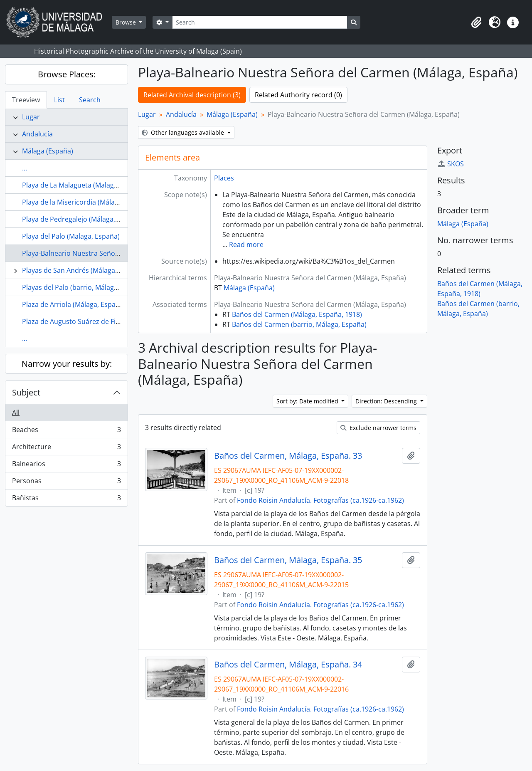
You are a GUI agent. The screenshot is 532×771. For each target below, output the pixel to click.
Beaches (66, 431)
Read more (246, 245)
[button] (476, 22)
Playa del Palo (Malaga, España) (71, 236)
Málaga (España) (48, 151)
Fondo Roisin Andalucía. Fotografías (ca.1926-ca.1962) (320, 500)
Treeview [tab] (26, 100)
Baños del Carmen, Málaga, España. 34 (288, 665)
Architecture (66, 449)
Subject (26, 392)
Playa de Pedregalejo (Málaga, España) (82, 219)
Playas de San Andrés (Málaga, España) (83, 270)
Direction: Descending (387, 401)
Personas (66, 483)
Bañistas (66, 499)
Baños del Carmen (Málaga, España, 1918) (297, 314)
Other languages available (184, 132)
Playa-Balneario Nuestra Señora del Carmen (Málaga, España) (118, 253)
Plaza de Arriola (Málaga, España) (74, 304)
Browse (127, 22)
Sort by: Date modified (308, 401)
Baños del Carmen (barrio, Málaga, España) (299, 324)
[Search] (260, 22)
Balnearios (66, 466)
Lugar (31, 117)
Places (224, 178)
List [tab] (59, 100)
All (16, 413)
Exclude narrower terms (378, 428)
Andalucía (37, 134)
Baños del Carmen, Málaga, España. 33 (288, 456)
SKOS (451, 164)
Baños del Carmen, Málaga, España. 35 (288, 560)
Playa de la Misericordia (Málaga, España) (86, 202)
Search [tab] (90, 100)
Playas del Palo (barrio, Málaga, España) (84, 287)
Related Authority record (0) (298, 95)
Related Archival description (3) (192, 95)
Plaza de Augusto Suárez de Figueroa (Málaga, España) (107, 321)
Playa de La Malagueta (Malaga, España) (84, 185)
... (25, 168)
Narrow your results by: (67, 364)
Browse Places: (67, 74)
